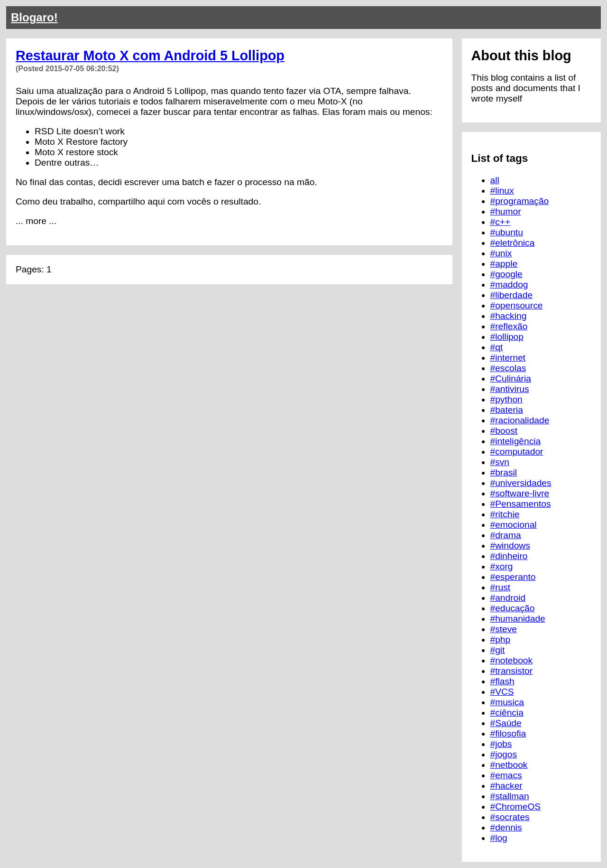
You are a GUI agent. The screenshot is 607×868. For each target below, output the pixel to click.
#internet (508, 358)
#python (506, 399)
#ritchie (505, 514)
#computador (517, 452)
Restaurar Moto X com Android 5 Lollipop (150, 56)
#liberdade (512, 295)
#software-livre (520, 493)
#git (498, 650)
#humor (506, 211)
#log (499, 838)
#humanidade (518, 619)
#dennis (506, 827)
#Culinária (511, 378)
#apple (504, 264)
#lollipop (507, 337)
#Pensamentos (521, 504)
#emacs (506, 775)
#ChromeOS (516, 807)
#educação (513, 608)
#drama (506, 535)
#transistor (512, 671)
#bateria (507, 410)
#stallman (510, 796)
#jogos (504, 754)
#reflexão (509, 326)
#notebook (512, 660)
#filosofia (508, 733)
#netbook (509, 765)
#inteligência (516, 441)
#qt (497, 347)
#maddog (509, 285)
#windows (510, 546)
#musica (507, 702)
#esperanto (513, 577)
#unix (501, 253)
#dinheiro (509, 556)
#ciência (507, 713)
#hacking (509, 316)
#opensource (517, 305)
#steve (504, 629)
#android (508, 598)
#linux (502, 191)
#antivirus (510, 389)
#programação (520, 201)
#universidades (521, 483)
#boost (504, 431)
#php (501, 639)
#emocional (514, 525)
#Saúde (506, 723)
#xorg (502, 566)
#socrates (510, 817)
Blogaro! (34, 17)
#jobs (501, 744)
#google (506, 274)
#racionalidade (520, 420)
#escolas (508, 368)
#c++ (501, 222)
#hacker (506, 786)
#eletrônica (513, 243)
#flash (502, 681)
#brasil (504, 472)
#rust (501, 587)
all (495, 180)
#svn (500, 462)
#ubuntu (507, 232)
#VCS (502, 692)
